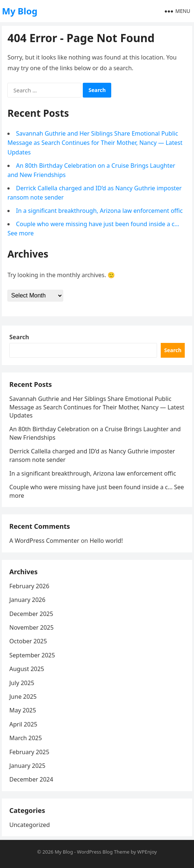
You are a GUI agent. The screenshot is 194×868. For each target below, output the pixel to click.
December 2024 (31, 779)
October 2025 (28, 641)
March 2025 (25, 738)
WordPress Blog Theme (103, 852)
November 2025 (31, 627)
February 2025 (29, 752)
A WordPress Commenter (44, 541)
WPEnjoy (147, 852)
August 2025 (27, 669)
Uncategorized (30, 825)
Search (19, 337)
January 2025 (27, 766)
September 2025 (32, 655)
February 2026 (29, 586)
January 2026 (27, 600)
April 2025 (23, 724)
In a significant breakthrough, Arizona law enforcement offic (99, 211)
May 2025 (23, 710)
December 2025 (31, 614)
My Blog (20, 11)
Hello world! (106, 541)
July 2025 (22, 683)
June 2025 (23, 697)
